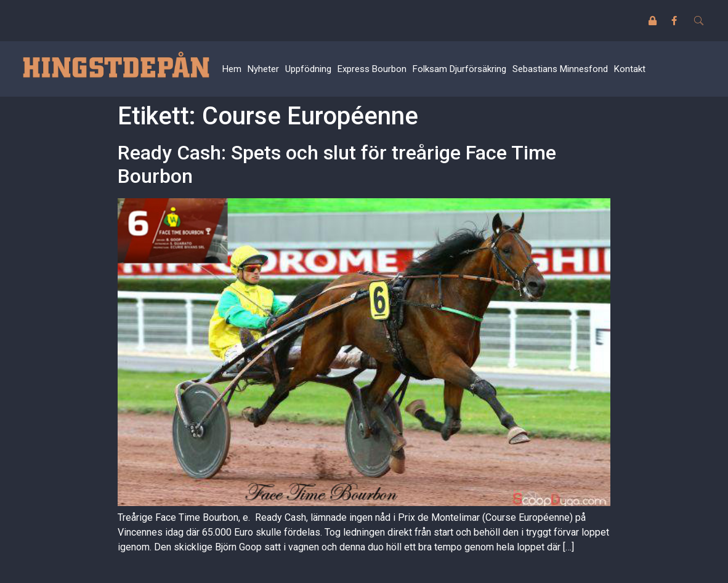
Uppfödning (308, 69)
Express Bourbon (372, 69)
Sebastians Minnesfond (560, 69)
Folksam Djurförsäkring (459, 69)
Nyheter (263, 69)
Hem (232, 69)
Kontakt (630, 69)
